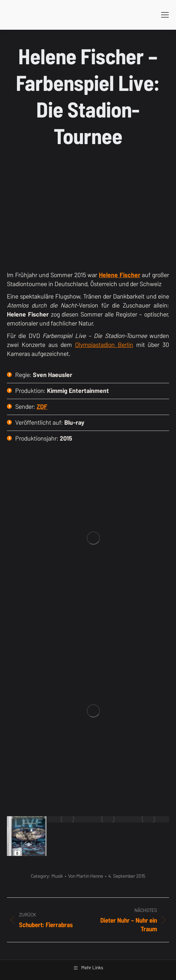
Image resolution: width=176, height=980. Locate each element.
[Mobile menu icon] (165, 15)
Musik (57, 876)
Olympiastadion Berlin (104, 345)
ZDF (42, 407)
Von (86, 876)
